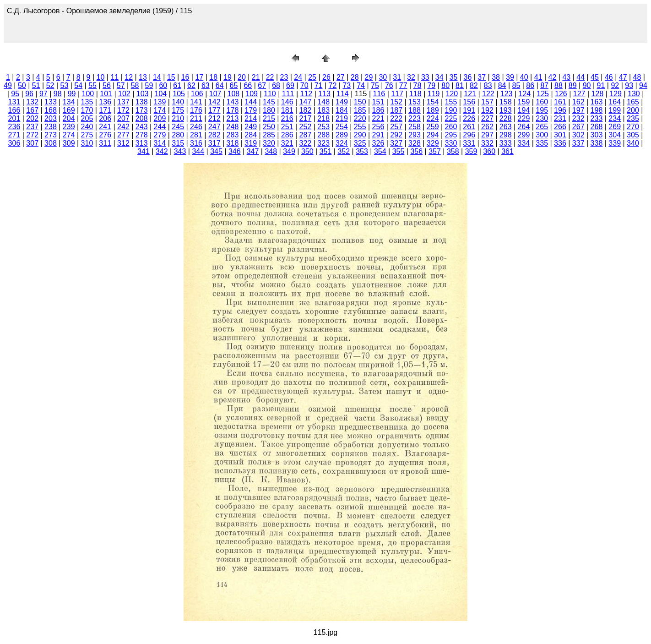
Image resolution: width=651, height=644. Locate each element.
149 (342, 102)
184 (342, 110)
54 (78, 85)
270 (633, 127)
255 (360, 127)
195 (542, 110)
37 (482, 77)
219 (342, 118)
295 (451, 135)
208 (142, 118)
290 (360, 135)
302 (578, 135)
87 (544, 85)
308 (51, 143)
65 (234, 85)
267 (578, 127)
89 (573, 85)
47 (623, 77)
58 (135, 85)
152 (396, 102)
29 (369, 77)
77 (403, 85)
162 (578, 102)
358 (453, 151)
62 (191, 85)
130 (634, 94)
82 (474, 85)
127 (579, 94)
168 (51, 110)
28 (355, 77)
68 (276, 85)
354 (380, 151)
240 (87, 127)
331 (469, 143)
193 (506, 110)
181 (287, 110)
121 (470, 94)
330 (451, 143)
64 (220, 85)
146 (287, 102)
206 (105, 118)
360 (489, 151)
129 (616, 94)
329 (433, 143)
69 (290, 85)
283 (233, 135)
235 (633, 118)
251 (287, 127)
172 (123, 110)
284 (251, 135)
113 (324, 94)
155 (451, 102)
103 (143, 94)
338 (597, 143)
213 (233, 118)
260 (451, 127)
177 (214, 110)
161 (560, 102)
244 (160, 127)
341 (144, 151)
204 (69, 118)
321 (287, 143)
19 (228, 77)
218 (323, 118)
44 (580, 77)
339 (615, 143)
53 (64, 85)
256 (378, 127)
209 (160, 118)
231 (560, 118)
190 (451, 110)
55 (92, 85)
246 (196, 127)
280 (178, 135)
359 (471, 151)
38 (496, 77)
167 (32, 110)
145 (269, 102)
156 (469, 102)
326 (378, 143)
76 (389, 85)
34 (439, 77)
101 (106, 94)
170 (87, 110)
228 (506, 118)
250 (269, 127)
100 (88, 94)
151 (378, 102)
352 (344, 151)
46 (609, 77)
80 (445, 85)
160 (542, 102)
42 (553, 77)
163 (597, 102)
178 (233, 110)
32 (411, 77)
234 (615, 118)
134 (69, 102)
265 (542, 127)
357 (435, 151)
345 (216, 151)
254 (342, 127)
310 (87, 143)
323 (323, 143)
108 (234, 94)
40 (524, 77)
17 (199, 77)
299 (524, 135)
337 (578, 143)
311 (105, 143)
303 (597, 135)
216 (287, 118)
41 (538, 77)
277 (123, 135)
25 (312, 77)
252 (306, 127)
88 (559, 85)
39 (510, 77)
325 (360, 143)
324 (342, 143)
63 (206, 85)
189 (433, 110)
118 (415, 94)
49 (8, 85)
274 (69, 135)
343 (180, 151)
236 (14, 127)
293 (415, 135)
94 (643, 85)
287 (306, 135)
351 (326, 151)
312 (123, 143)
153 (415, 102)
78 (418, 85)
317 (214, 143)
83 (488, 85)
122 (488, 94)
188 (415, 110)
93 (629, 85)
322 (306, 143)
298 (506, 135)
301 (560, 135)
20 (242, 77)
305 (633, 135)
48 (637, 77)
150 (360, 102)
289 (342, 135)
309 (69, 143)
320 (269, 143)
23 (284, 77)
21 (256, 77)
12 (129, 77)
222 (396, 118)
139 (160, 102)
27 (341, 77)
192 (487, 110)
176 (196, 110)
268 (597, 127)
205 (87, 118)
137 (123, 102)
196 (560, 110)
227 (487, 118)
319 (251, 143)
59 (149, 85)
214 (251, 118)
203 (51, 118)
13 (143, 77)
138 (142, 102)
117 (397, 94)
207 (123, 118)
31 (397, 77)
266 (560, 127)
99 (72, 94)
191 (469, 110)
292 (396, 135)
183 (323, 110)
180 (269, 110)
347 (253, 151)
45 (595, 77)
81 (460, 85)
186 (378, 110)
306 (14, 143)
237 (32, 127)
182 (306, 110)
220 (360, 118)
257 (396, 127)
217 (306, 118)
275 (87, 135)
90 (587, 85)
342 (162, 151)
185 (360, 110)
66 (248, 85)
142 (214, 102)
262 (487, 127)
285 (269, 135)
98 (58, 94)
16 (185, 77)
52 (50, 85)
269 (615, 127)
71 (319, 85)
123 (507, 94)
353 (362, 151)
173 (142, 110)
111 (288, 94)
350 (307, 151)
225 (451, 118)
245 (178, 127)
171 (105, 110)
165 (633, 102)
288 (323, 135)
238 (51, 127)
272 (32, 135)
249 (251, 127)
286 (287, 135)
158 (506, 102)
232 (578, 118)
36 (467, 77)
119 (434, 94)
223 (415, 118)
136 (105, 102)
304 (615, 135)
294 (433, 135)
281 (196, 135)
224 (433, 118)
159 (524, 102)
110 (270, 94)
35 (454, 77)
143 (233, 102)
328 (415, 143)
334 (524, 143)
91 (601, 85)
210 (178, 118)
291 (378, 135)
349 (289, 151)
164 (615, 102)
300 (542, 135)
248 (233, 127)
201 (14, 118)
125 (543, 94)
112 (307, 94)
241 (105, 127)
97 (43, 94)
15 (171, 77)
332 (487, 143)
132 (32, 102)
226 (469, 118)
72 (333, 85)
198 (597, 110)
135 (87, 102)
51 (36, 85)
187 (396, 110)
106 (197, 94)
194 (524, 110)
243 (142, 127)
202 (32, 118)
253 (323, 127)
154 (433, 102)
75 (375, 85)
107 (215, 94)
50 (22, 85)
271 (14, 135)
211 (196, 118)
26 (326, 77)
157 (487, 102)
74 (361, 85)
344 (198, 151)
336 (560, 143)
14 (157, 77)
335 (542, 143)
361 (507, 151)
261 (469, 127)
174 (160, 110)
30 (383, 77)
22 (270, 77)
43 (566, 77)
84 (502, 85)
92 (615, 85)
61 (177, 85)
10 (101, 77)
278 (142, 135)
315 (178, 143)
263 (506, 127)
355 (399, 151)
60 (163, 85)
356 (416, 151)
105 (179, 94)
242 (123, 127)
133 (51, 102)
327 (396, 143)
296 (469, 135)
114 (343, 94)
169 (69, 110)
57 (121, 85)
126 (561, 94)
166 (14, 110)
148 (323, 102)
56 (107, 85)
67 (262, 85)
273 (51, 135)
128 (598, 94)
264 (524, 127)
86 (530, 85)
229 (524, 118)
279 (160, 135)
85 (516, 85)
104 (161, 94)
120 (452, 94)
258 (415, 127)
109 (252, 94)
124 (525, 94)
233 (597, 118)
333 (506, 143)
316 (196, 143)
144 (251, 102)
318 (233, 143)
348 (271, 151)
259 (433, 127)
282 (214, 135)
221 (378, 118)
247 (214, 127)
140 (178, 102)
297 (487, 135)
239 (69, 127)
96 (29, 94)
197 (578, 110)
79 (431, 85)
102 (124, 94)
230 (542, 118)
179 (251, 110)
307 (32, 143)
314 (160, 143)
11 (114, 77)
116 (379, 94)
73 (347, 85)
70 (304, 85)
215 (269, 118)
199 (615, 110)
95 (15, 94)
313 (142, 143)
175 (178, 110)
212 (214, 118)
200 (633, 110)
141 (196, 102)
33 (425, 77)
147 (306, 102)
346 (235, 151)
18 (213, 77)
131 (14, 102)
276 (105, 135)
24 (298, 77)
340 (633, 143)
